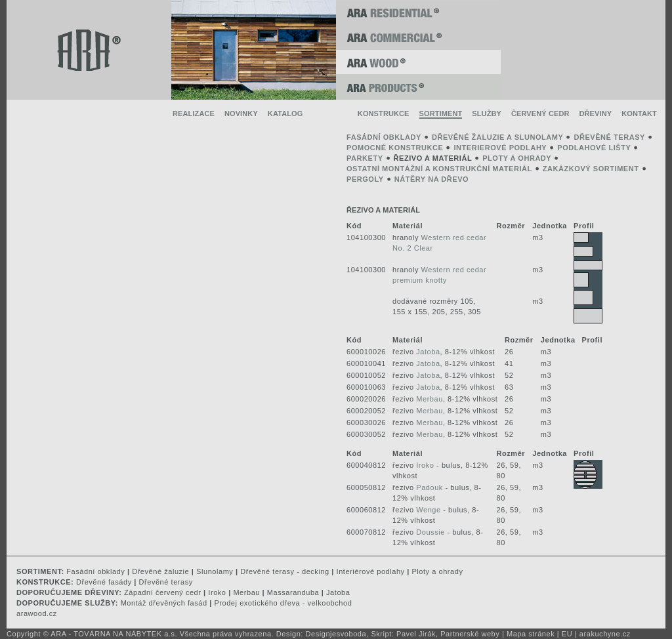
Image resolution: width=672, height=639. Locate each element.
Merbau (430, 399)
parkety (365, 158)
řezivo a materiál (433, 158)
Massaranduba (293, 592)
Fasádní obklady (95, 571)
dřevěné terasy (609, 137)
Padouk (430, 487)
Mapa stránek (531, 634)
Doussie (430, 532)
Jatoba (428, 352)
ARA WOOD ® (418, 62)
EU (567, 634)
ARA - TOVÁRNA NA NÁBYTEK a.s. (114, 634)
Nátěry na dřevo (432, 179)
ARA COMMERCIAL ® (418, 37)
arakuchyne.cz (605, 634)
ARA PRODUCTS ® (418, 87)
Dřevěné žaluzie (160, 571)
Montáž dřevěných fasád (164, 603)
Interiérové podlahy (371, 571)
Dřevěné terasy (166, 582)
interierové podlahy (500, 148)
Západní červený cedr (162, 592)
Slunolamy (215, 571)
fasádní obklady (384, 137)
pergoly (365, 179)
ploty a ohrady (517, 158)
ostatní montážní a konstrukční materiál (439, 169)
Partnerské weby (470, 634)
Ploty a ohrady (437, 571)
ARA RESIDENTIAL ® (418, 12)
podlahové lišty (594, 148)
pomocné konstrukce (395, 148)
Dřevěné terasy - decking (284, 571)
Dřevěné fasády (104, 582)
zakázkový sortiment (591, 169)
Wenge (428, 510)
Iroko (425, 465)
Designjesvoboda (336, 634)
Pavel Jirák (416, 634)
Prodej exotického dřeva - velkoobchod (283, 603)
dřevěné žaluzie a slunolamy (497, 137)
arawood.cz (37, 613)
